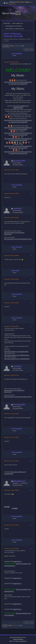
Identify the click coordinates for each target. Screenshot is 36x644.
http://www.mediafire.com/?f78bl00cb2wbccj (17, 355)
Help (11, 637)
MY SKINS (7, 507)
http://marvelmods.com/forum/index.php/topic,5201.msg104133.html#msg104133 (18, 153)
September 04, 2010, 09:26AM (11, 256)
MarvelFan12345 (19, 161)
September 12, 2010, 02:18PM (11, 490)
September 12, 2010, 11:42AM (11, 461)
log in (31, 2)
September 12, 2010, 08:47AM (11, 375)
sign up (13, 4)
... (20, 46)
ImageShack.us (17, 561)
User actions (29, 50)
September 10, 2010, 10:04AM (11, 303)
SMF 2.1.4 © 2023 (14, 641)
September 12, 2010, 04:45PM (11, 549)
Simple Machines (23, 641)
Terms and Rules (17, 637)
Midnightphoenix (19, 481)
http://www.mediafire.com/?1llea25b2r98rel (16, 352)
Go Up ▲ (24, 637)
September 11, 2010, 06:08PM (11, 326)
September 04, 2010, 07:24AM (11, 62)
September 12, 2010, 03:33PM (11, 525)
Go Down (6, 46)
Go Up (5, 626)
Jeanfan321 (17, 209)
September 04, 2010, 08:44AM (11, 218)
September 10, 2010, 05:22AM (11, 279)
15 (21, 46)
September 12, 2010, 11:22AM (11, 437)
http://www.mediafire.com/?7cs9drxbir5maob (17, 359)
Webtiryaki (21, 639)
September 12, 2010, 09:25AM (11, 414)
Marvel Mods (9, 13)
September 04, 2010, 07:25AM (11, 170)
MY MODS (15, 508)
